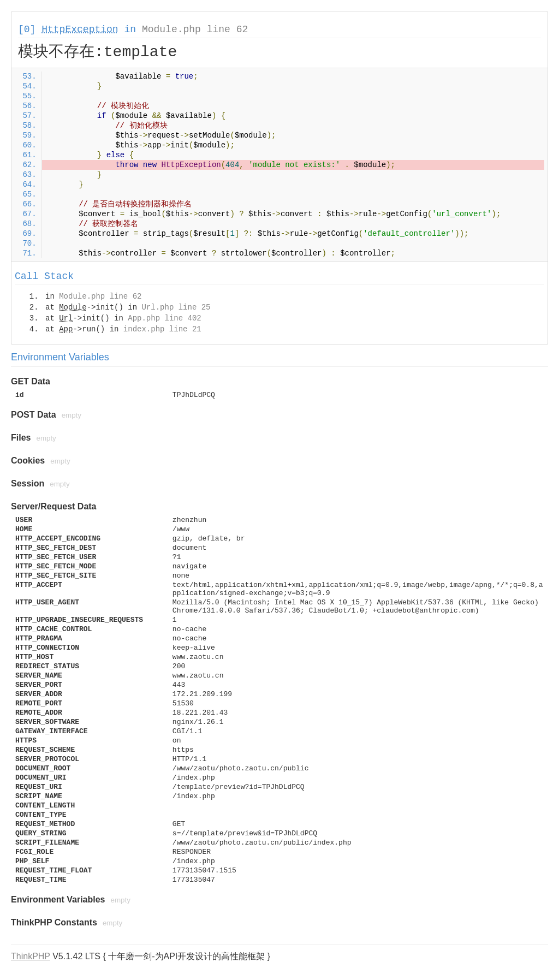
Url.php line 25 (176, 307)
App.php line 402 (164, 318)
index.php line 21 (162, 329)
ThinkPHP (31, 956)
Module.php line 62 (195, 29)
